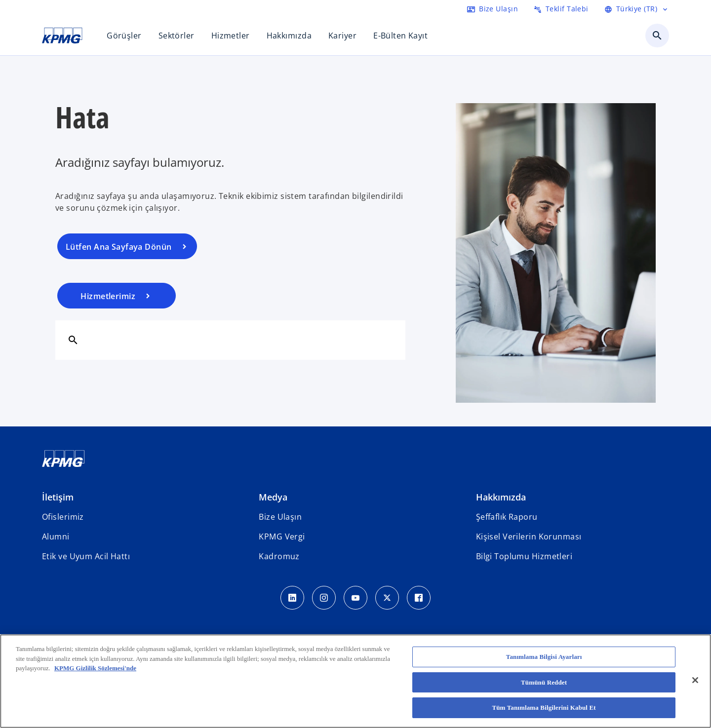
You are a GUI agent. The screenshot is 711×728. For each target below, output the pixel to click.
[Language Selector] (637, 9)
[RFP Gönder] (561, 9)
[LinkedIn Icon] (292, 598)
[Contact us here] (493, 9)
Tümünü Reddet (544, 682)
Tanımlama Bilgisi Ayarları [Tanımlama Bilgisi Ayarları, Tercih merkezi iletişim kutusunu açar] (544, 657)
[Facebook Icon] (419, 598)
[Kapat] (695, 680)
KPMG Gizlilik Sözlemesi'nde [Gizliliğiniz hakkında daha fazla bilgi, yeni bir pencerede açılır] (95, 668)
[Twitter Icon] (387, 598)
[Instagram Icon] (324, 598)
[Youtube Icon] (355, 598)
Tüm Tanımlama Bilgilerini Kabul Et (544, 708)
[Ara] (73, 340)
